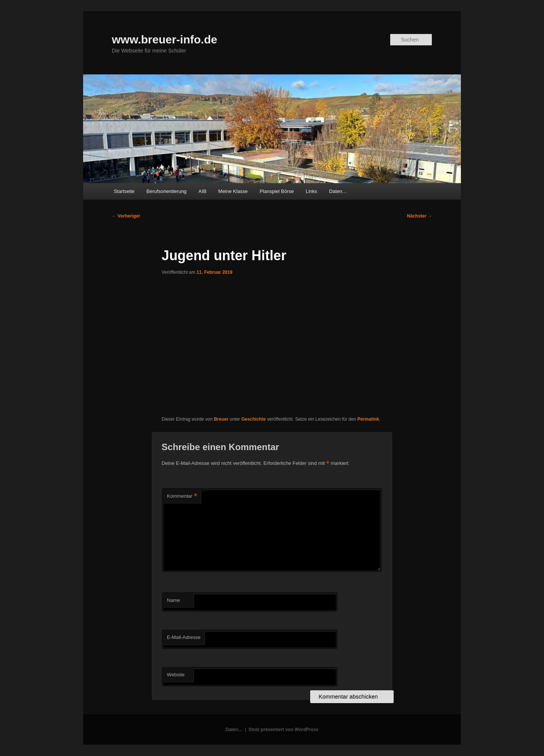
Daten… (338, 191)
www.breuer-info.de (165, 39)
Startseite (124, 191)
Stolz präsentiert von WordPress (284, 730)
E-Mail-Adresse (184, 637)
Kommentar (182, 496)
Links (311, 191)
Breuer (221, 419)
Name (174, 600)
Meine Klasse (233, 191)
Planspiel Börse (277, 191)
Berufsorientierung (167, 191)
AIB (202, 191)
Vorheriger (126, 216)
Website (176, 675)
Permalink (368, 419)
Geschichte (254, 419)
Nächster (420, 216)
